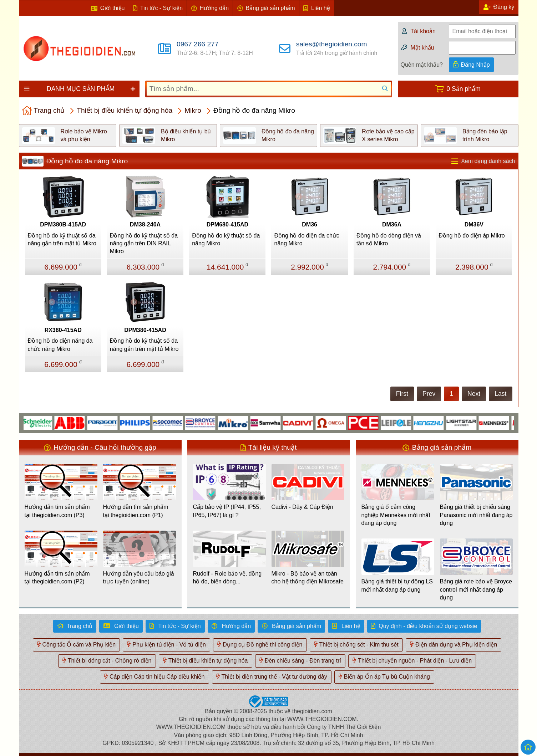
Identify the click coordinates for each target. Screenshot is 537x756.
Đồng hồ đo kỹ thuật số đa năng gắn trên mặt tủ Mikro (62, 239)
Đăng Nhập (475, 65)
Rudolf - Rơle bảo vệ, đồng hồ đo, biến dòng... (227, 578)
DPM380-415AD (145, 330)
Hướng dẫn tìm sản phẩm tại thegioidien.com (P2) (57, 578)
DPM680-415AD (227, 224)
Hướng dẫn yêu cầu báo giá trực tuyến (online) (139, 578)
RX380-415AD (63, 330)
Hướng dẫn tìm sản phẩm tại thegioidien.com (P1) (136, 511)
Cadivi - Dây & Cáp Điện (303, 507)
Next (474, 394)
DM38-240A (145, 224)
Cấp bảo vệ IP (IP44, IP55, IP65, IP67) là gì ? (227, 511)
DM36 (310, 224)
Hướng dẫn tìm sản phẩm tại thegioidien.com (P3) (57, 511)
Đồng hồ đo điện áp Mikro (472, 236)
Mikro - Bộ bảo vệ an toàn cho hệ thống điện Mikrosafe (308, 578)
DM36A (392, 224)
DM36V (474, 224)
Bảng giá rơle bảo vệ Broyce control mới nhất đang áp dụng (476, 589)
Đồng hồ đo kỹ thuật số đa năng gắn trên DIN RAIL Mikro (144, 244)
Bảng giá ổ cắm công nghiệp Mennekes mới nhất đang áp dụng (396, 515)
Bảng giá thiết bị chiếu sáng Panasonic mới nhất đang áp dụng (476, 515)
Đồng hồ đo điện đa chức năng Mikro (307, 239)
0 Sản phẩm (463, 89)
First (402, 394)
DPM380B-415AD (63, 224)
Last (500, 394)
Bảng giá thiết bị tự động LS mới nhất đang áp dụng (397, 585)
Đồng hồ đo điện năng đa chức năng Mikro (60, 345)
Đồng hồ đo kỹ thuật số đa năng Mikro (226, 239)
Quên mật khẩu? (422, 65)
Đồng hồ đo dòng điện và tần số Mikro (389, 239)
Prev (429, 394)
